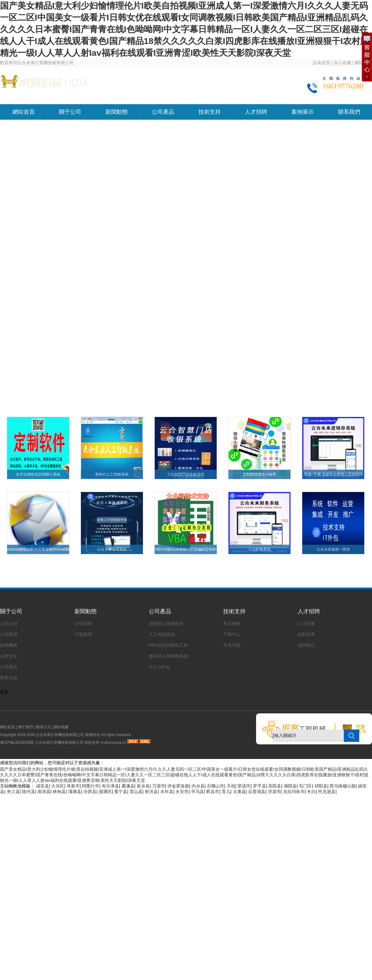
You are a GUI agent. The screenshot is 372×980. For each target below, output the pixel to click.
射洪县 (151, 792)
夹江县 (13, 792)
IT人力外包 (159, 667)
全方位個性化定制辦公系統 (38, 474)
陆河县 (29, 792)
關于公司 (70, 112)
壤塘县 (75, 792)
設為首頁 (321, 63)
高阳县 (275, 786)
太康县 (239, 792)
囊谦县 (128, 786)
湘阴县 (290, 786)
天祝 (231, 786)
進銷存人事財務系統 (168, 656)
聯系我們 (349, 112)
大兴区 (58, 786)
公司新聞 (83, 623)
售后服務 (232, 623)
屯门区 (305, 786)
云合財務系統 (259, 549)
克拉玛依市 (294, 792)
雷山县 (136, 792)
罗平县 (259, 786)
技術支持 (210, 112)
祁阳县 (321, 786)
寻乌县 (197, 792)
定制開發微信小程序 (259, 474)
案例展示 (303, 112)
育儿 (226, 792)
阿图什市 (91, 786)
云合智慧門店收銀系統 (186, 474)
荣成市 (244, 786)
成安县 (42, 786)
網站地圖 (61, 727)
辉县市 (213, 792)
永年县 (167, 792)
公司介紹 (9, 623)
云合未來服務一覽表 (333, 549)
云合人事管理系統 (112, 549)
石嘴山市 (215, 786)
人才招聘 (256, 112)
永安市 (182, 792)
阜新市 (73, 786)
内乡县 (198, 786)
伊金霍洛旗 (178, 786)
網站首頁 (24, 112)
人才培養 (306, 623)
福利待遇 (306, 634)
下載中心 (232, 634)
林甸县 (59, 792)
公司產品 (163, 112)
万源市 (159, 786)
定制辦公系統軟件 (166, 623)
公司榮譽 (9, 634)
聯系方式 (43, 727)
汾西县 (90, 792)
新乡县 (143, 786)
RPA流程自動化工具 (168, 645)
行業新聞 (83, 634)
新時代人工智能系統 (112, 474)
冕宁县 (121, 792)
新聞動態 (117, 112)
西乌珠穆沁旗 (343, 786)
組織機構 (9, 645)
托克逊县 (327, 792)
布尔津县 (110, 786)
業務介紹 (9, 678)
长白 (312, 792)
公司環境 (9, 667)
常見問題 (232, 645)
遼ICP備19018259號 (17, 743)
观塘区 (105, 792)
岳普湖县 (257, 792)
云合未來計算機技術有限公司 (59, 743)
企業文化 (9, 656)
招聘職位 (306, 645)
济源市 (274, 792)
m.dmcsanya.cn (113, 743)
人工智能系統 (162, 634)
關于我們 (25, 727)
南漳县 (44, 792)
